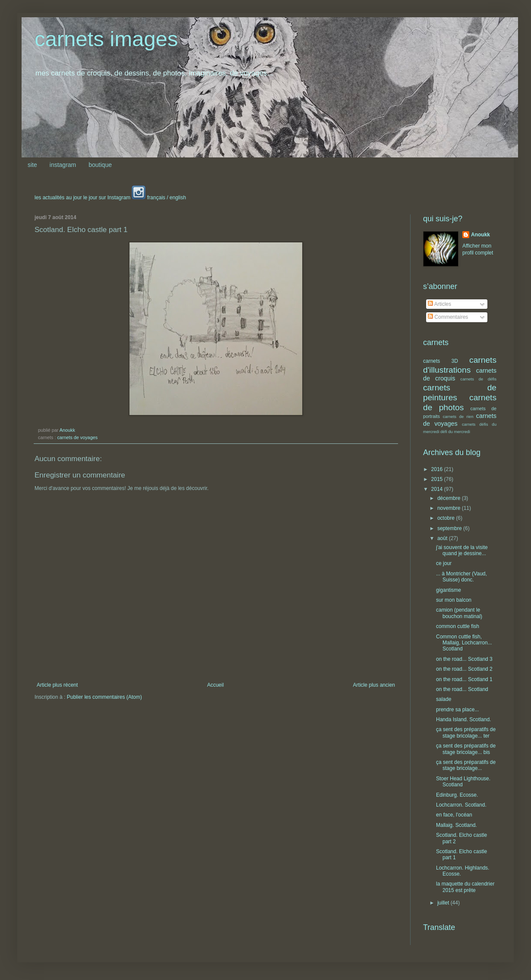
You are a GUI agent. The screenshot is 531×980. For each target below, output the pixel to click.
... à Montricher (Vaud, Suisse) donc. (461, 577)
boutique (100, 165)
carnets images (106, 39)
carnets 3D (441, 361)
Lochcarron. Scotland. (461, 805)
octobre (447, 518)
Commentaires (448, 317)
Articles (439, 304)
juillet (444, 903)
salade (444, 699)
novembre (450, 508)
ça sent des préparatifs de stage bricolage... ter (466, 732)
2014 (438, 489)
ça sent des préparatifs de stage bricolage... (466, 765)
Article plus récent (57, 685)
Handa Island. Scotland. (463, 719)
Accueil (216, 685)
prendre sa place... (457, 710)
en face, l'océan (454, 815)
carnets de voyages (77, 437)
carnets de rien (458, 416)
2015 (438, 479)
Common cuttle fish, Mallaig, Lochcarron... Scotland (464, 643)
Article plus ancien (374, 685)
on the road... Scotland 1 (464, 679)
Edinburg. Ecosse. (457, 795)
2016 (438, 469)
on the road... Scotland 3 (464, 659)
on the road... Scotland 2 (464, 669)
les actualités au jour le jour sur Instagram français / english (110, 198)
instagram (63, 165)
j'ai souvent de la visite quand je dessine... (462, 550)
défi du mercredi (455, 432)
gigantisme (449, 590)
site (32, 165)
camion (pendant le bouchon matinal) (459, 613)
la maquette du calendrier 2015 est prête (465, 887)
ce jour (444, 563)
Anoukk (480, 235)
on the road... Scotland (462, 689)
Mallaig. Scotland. (457, 825)
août (443, 538)
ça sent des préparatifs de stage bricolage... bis (466, 749)
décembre (450, 498)
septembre (450, 528)
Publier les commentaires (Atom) (104, 697)
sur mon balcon (454, 600)
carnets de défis (478, 379)
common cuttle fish (458, 626)
